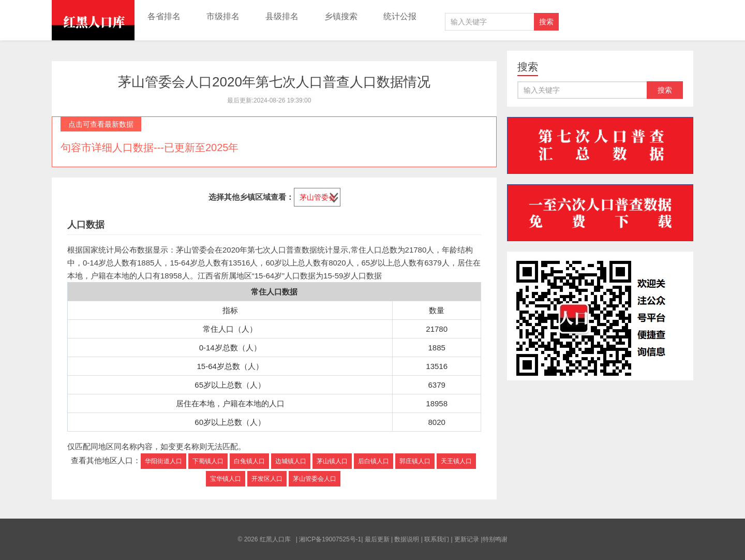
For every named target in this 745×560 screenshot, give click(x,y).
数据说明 (407, 539)
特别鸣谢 (495, 539)
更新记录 (467, 539)
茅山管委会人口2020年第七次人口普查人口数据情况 (274, 82)
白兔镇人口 (249, 461)
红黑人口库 (93, 20)
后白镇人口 (374, 461)
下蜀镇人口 (208, 461)
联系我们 (437, 539)
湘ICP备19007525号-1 (330, 539)
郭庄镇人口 (415, 461)
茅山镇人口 (332, 461)
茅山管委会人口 (315, 479)
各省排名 (164, 16)
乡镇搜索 (341, 16)
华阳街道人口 (163, 461)
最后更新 (377, 539)
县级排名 (282, 16)
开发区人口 (267, 479)
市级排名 (223, 16)
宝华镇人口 (226, 479)
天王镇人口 (456, 461)
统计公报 (400, 16)
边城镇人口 (291, 461)
